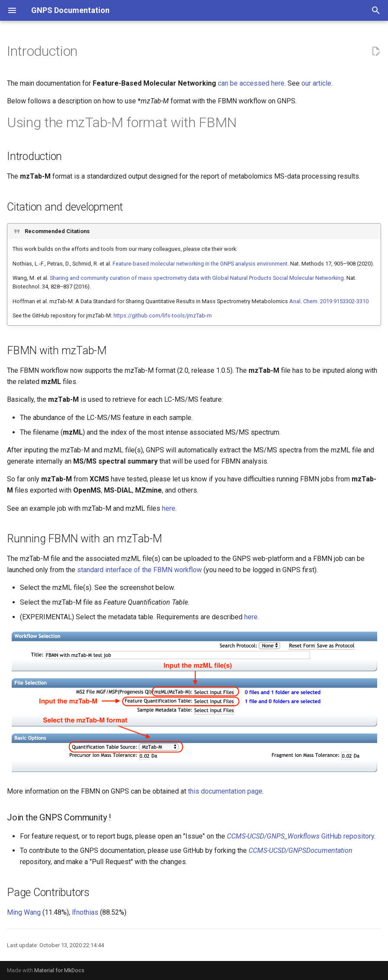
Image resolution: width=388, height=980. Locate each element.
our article (316, 83)
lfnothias (85, 912)
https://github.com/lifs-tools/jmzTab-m (163, 315)
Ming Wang (24, 912)
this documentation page (225, 791)
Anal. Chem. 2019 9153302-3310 (329, 301)
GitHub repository (301, 836)
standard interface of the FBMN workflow (139, 570)
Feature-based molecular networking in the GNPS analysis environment (200, 264)
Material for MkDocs (59, 970)
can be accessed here (251, 83)
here (169, 508)
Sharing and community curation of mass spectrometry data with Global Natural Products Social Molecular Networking (197, 278)
